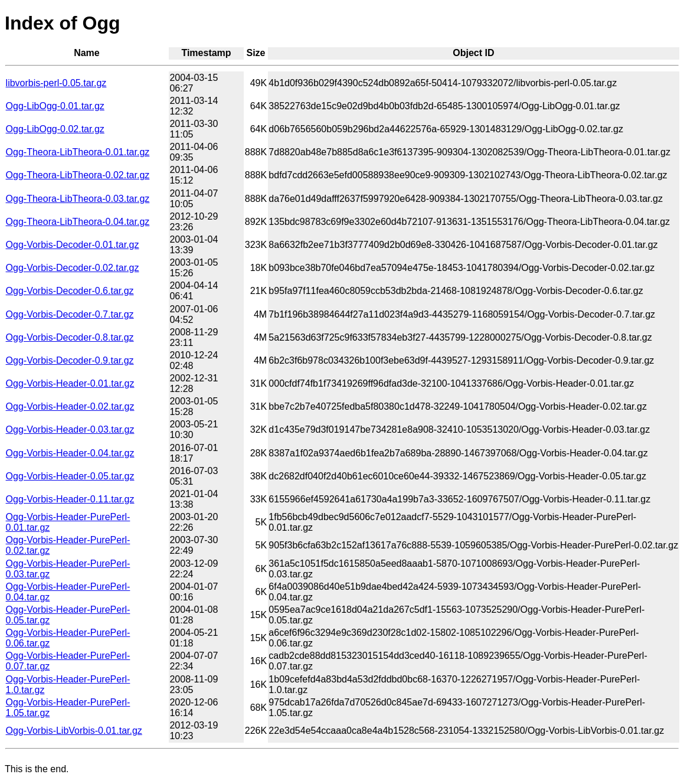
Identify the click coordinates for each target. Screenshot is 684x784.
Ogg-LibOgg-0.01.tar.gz (55, 106)
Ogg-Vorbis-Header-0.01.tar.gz (70, 383)
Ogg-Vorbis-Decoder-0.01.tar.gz (73, 245)
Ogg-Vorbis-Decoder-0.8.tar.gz (70, 337)
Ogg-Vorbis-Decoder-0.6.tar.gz (70, 291)
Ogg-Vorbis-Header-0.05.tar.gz (70, 476)
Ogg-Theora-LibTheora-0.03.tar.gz (78, 199)
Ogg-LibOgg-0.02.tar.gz (55, 129)
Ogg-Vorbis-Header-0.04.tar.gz (70, 453)
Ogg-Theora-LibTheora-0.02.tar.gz (78, 175)
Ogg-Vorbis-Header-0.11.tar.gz (70, 499)
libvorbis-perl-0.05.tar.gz (56, 83)
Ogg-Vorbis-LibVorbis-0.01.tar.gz (74, 731)
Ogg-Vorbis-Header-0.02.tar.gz (70, 406)
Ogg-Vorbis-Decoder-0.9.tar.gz (70, 360)
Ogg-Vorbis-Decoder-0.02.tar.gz (73, 268)
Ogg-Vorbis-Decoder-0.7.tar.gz (70, 314)
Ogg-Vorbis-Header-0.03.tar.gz (70, 429)
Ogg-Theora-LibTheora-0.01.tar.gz (78, 152)
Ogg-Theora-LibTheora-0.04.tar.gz (78, 222)
